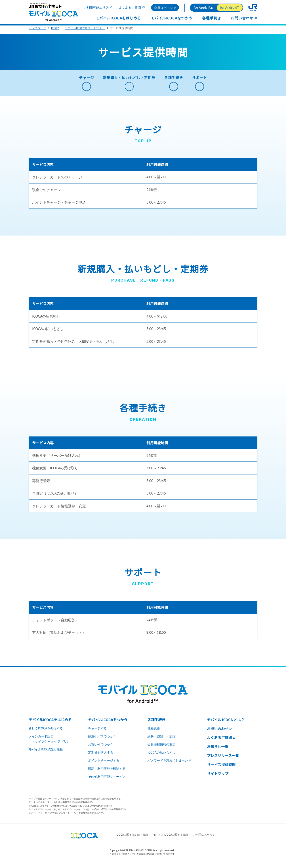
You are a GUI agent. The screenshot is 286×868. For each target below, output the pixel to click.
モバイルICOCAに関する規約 (171, 838)
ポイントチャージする (104, 764)
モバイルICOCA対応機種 (46, 752)
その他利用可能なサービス (107, 780)
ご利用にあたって (204, 838)
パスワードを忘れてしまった (169, 764)
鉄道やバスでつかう (102, 739)
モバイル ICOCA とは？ (226, 723)
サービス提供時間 (221, 768)
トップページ (37, 31)
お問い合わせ (244, 18)
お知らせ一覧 (218, 750)
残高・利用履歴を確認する (107, 772)
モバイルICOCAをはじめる (118, 18)
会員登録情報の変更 (162, 748)
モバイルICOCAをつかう (172, 18)
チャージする (97, 731)
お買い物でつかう (101, 748)
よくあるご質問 (130, 7)
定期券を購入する (101, 756)
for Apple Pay (204, 7)
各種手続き (212, 18)
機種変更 (154, 731)
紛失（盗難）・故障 (162, 739)
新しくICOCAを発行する (46, 731)
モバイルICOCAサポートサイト (85, 31)
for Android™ (230, 7)
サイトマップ (218, 777)
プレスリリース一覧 (223, 759)
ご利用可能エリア (96, 7)
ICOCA (55, 31)
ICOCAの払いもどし (161, 756)
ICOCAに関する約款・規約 (132, 838)
